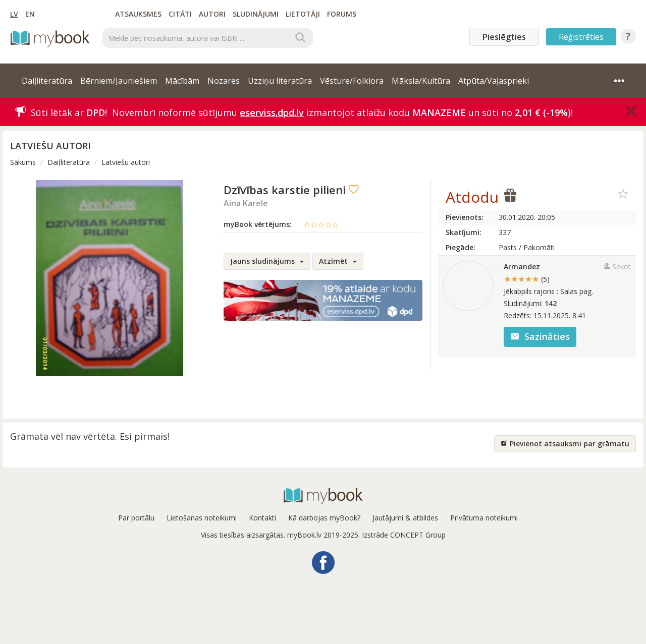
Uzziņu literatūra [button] (280, 81)
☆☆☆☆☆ (321, 224)
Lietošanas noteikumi (202, 518)
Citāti (180, 14)
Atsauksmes (138, 14)
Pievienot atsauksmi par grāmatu (565, 444)
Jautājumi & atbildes (405, 518)
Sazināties (540, 336)
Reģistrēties (581, 37)
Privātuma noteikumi (484, 518)
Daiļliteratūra (69, 162)
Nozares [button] (224, 81)
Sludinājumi (256, 14)
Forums (342, 14)
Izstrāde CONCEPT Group (404, 535)
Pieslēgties (504, 37)
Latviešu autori (126, 162)
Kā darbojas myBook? (324, 518)
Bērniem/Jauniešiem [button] (119, 81)
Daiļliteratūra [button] (47, 81)
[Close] (631, 111)
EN (30, 14)
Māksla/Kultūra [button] (421, 81)
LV (14, 14)
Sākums (23, 162)
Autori (212, 14)
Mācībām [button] (182, 81)
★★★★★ (527, 279)
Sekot (617, 267)
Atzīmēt (338, 261)
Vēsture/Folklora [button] (352, 81)
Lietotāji (303, 14)
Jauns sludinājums (267, 261)
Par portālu (136, 518)
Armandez (522, 267)
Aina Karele (246, 203)
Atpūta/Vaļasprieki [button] (494, 81)
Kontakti (262, 518)
